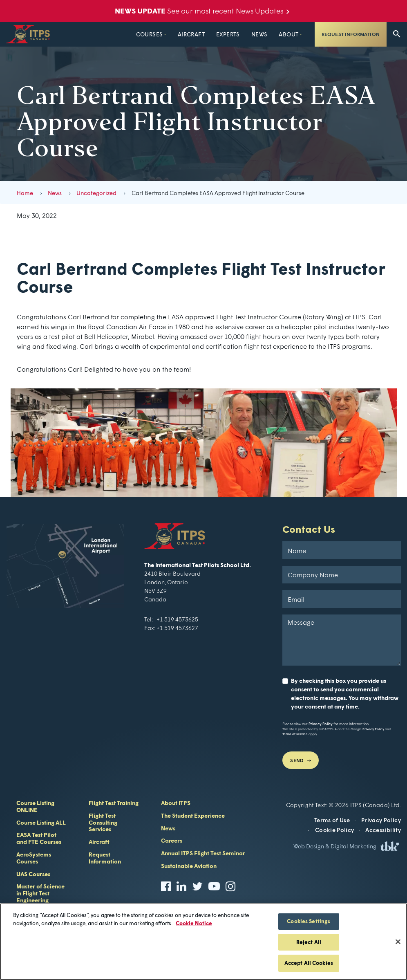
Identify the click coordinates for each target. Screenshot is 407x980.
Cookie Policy (335, 830)
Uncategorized (96, 193)
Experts (207, 34)
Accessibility (383, 830)
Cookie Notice (194, 923)
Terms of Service (295, 734)
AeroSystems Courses (34, 858)
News (238, 34)
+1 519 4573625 (177, 619)
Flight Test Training (114, 803)
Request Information (351, 34)
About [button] (268, 34)
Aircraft (170, 34)
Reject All (309, 942)
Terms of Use (332, 820)
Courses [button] (128, 34)
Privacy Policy (321, 724)
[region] (203, 942)
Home (25, 193)
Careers (172, 840)
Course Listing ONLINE (35, 806)
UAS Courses (33, 874)
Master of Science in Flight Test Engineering (40, 893)
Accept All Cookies (309, 963)
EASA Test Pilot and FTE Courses (39, 838)
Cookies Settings (309, 921)
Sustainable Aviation (189, 866)
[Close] (398, 942)
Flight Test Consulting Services (103, 822)
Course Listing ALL (41, 822)
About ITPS (176, 803)
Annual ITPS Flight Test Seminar (203, 853)
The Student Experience (193, 815)
